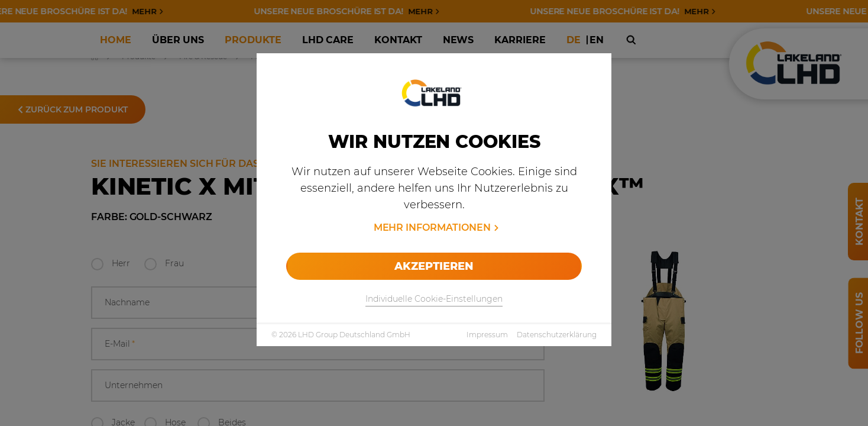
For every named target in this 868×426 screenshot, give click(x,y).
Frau (174, 263)
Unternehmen (134, 385)
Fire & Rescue (203, 57)
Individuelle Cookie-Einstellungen (434, 299)
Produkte (139, 57)
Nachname (127, 302)
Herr (121, 263)
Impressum (487, 335)
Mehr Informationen (432, 227)
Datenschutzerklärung (557, 335)
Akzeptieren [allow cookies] (434, 266)
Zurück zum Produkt (73, 109)
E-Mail (120, 344)
